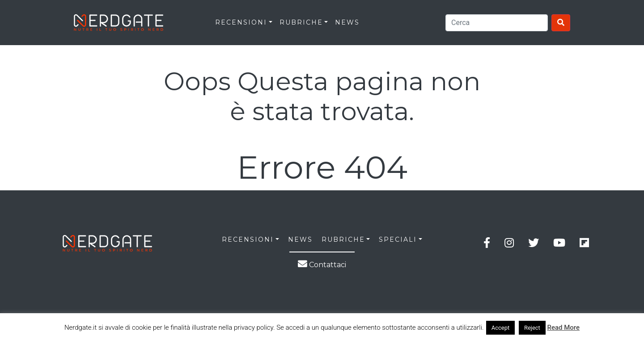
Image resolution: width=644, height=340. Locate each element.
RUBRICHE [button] (343, 239)
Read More (564, 327)
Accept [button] (501, 328)
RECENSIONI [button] (248, 239)
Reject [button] (532, 328)
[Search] (497, 23)
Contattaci (322, 265)
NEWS (300, 239)
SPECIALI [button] (398, 239)
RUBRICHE (301, 22)
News (347, 22)
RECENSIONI (241, 22)
